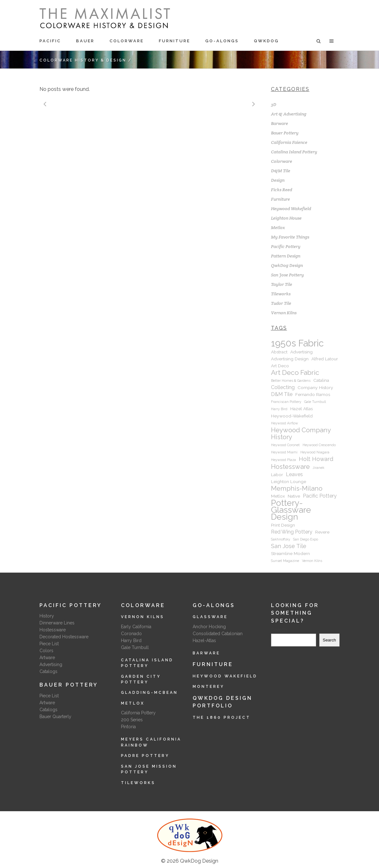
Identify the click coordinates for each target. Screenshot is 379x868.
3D (274, 104)
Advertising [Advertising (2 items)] (301, 352)
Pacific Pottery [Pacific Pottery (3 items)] (320, 496)
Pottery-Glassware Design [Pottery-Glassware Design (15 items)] (291, 510)
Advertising (51, 664)
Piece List (49, 644)
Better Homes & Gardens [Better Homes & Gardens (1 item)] (291, 381)
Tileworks (281, 294)
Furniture (280, 199)
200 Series (132, 720)
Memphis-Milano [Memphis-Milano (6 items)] (297, 488)
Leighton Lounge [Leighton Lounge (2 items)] (289, 481)
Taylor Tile (282, 284)
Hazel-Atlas (204, 641)
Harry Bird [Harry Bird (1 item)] (279, 409)
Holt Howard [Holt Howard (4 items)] (316, 459)
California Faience (289, 142)
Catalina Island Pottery (294, 152)
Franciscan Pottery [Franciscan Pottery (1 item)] (286, 402)
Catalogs (48, 671)
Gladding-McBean (149, 693)
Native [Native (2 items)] (294, 496)
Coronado (131, 634)
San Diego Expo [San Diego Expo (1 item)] (306, 539)
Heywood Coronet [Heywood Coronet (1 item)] (285, 445)
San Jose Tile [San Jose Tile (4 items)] (289, 546)
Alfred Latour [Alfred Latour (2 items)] (325, 359)
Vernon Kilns (284, 313)
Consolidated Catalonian (218, 634)
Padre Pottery (145, 756)
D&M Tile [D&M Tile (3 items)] (282, 394)
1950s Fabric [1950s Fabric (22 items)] (297, 343)
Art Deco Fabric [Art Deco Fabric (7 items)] (295, 373)
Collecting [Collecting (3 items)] (283, 387)
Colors (46, 651)
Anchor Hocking (209, 627)
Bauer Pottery (285, 133)
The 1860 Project (222, 717)
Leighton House (286, 218)
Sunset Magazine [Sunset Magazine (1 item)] (285, 561)
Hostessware (53, 630)
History (47, 616)
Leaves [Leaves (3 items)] (294, 474)
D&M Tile (281, 171)
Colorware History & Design (83, 60)
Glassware (210, 617)
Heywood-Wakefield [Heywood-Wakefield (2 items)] (292, 416)
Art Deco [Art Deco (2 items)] (280, 366)
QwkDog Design (287, 265)
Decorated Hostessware (64, 637)
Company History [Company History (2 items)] (315, 387)
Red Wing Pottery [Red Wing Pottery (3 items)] (292, 532)
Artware (47, 658)
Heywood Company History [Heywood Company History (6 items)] (301, 434)
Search (279, 630)
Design (278, 180)
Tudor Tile (281, 303)
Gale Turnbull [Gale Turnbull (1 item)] (315, 402)
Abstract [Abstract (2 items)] (279, 352)
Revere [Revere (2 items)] (322, 532)
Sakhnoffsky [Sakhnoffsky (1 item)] (281, 539)
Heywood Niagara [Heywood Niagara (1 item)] (315, 452)
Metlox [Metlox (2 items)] (278, 496)
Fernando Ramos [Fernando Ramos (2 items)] (313, 394)
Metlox (278, 227)
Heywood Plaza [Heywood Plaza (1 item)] (283, 460)
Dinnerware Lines (57, 623)
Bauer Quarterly (55, 717)
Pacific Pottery (286, 246)
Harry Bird (131, 641)
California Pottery (138, 713)
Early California (136, 627)
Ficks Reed (282, 190)
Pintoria (128, 727)
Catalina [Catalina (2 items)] (321, 380)
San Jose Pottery (287, 275)
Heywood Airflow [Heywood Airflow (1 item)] (285, 423)
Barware (280, 123)
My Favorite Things (290, 237)
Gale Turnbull (135, 647)
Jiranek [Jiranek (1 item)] (319, 468)
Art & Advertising (289, 114)
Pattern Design (286, 256)
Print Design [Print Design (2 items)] (283, 525)
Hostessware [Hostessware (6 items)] (290, 467)
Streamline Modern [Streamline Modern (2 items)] (290, 553)
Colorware (282, 161)
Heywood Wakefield (291, 209)
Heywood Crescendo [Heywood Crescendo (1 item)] (319, 445)
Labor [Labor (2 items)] (277, 475)
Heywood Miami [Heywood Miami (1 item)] (284, 452)
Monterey (208, 687)
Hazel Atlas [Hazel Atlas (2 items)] (301, 409)
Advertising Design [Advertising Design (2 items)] (290, 359)
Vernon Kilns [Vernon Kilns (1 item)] (312, 561)
